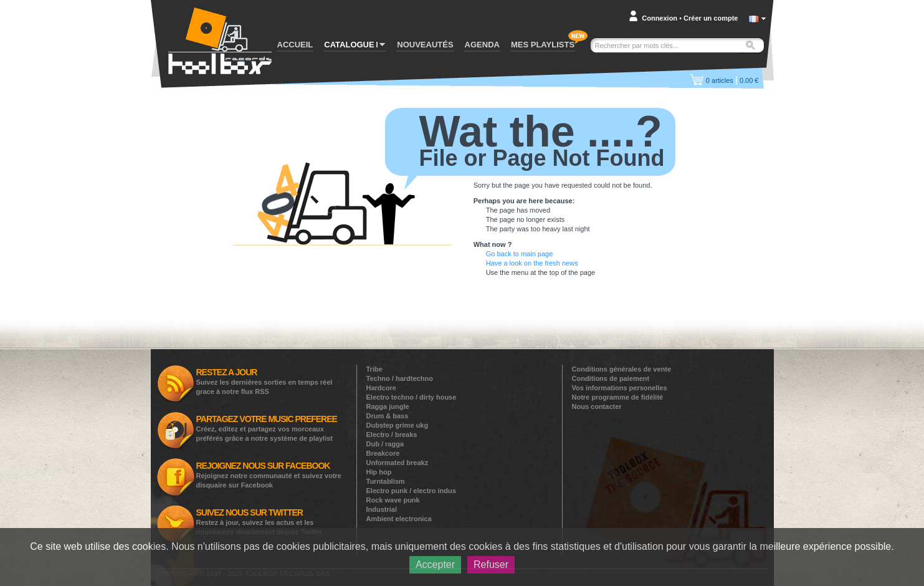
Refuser (491, 564)
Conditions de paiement (611, 378)
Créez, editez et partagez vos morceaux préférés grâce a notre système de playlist (267, 428)
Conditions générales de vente (622, 369)
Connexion (660, 18)
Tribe (374, 369)
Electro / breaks (392, 435)
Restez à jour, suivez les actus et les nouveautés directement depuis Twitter (260, 521)
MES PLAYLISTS (543, 45)
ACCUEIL (295, 45)
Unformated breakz (398, 463)
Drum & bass (388, 416)
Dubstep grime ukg (398, 425)
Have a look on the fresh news (532, 263)
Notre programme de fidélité (618, 397)
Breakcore (383, 453)
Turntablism (386, 481)
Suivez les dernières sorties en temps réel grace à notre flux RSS (264, 381)
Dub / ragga (385, 444)
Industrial (382, 509)
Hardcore (381, 388)
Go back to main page (520, 254)
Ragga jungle (388, 406)
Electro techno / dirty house (412, 397)
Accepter (435, 564)
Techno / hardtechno (400, 378)
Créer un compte (711, 18)
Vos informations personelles (620, 388)
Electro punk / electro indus (411, 491)
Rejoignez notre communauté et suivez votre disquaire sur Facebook (269, 475)
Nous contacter (597, 406)
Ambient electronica (399, 519)
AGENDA (482, 45)
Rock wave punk (393, 500)
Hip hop (379, 472)
